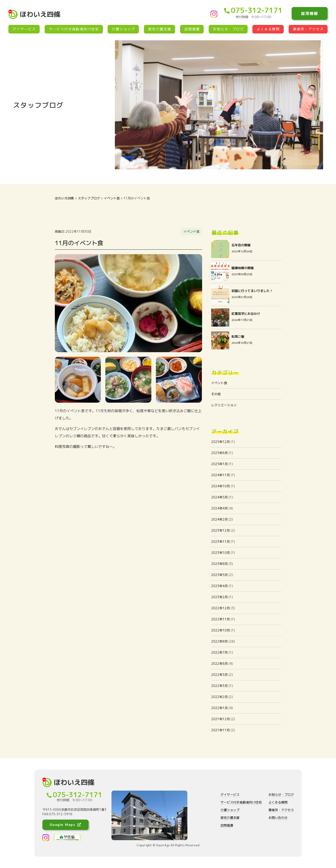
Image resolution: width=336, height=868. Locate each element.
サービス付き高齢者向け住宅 (74, 29)
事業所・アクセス (308, 29)
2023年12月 (220, 530)
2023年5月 (219, 575)
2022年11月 (220, 619)
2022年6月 (219, 664)
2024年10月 (220, 486)
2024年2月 (219, 519)
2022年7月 (219, 652)
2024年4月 (219, 508)
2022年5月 (219, 675)
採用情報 (310, 13)
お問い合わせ (278, 818)
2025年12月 (220, 442)
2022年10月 (220, 630)
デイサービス (24, 29)
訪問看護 (192, 29)
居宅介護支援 (160, 29)
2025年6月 (219, 453)
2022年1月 (219, 708)
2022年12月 (220, 608)
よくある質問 (268, 29)
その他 (216, 394)
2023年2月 (219, 597)
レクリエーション (224, 405)
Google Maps (65, 825)
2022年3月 (219, 686)
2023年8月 (219, 564)
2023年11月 (220, 542)
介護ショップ (123, 29)
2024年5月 (219, 497)
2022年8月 (219, 641)
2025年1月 (219, 464)
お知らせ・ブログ (228, 29)
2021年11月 (220, 730)
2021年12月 (220, 719)
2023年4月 (219, 586)
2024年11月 (220, 475)
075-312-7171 (253, 10)
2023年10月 (220, 553)
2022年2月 (219, 697)
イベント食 (219, 383)
